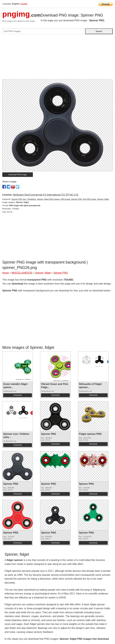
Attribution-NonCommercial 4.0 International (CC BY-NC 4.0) (45, 195)
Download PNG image (18, 175)
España (24, 4)
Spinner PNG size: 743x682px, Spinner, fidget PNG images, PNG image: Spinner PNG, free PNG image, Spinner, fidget (60, 199)
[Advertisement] (57, 58)
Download (18, 395)
